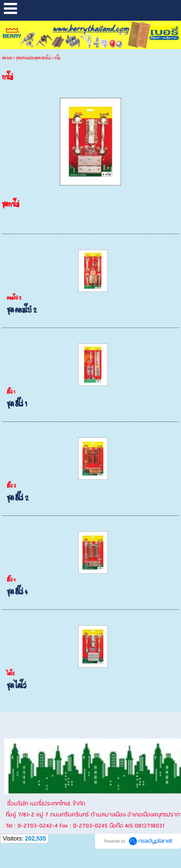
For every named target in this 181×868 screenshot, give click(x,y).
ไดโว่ (11, 674)
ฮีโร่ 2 (11, 486)
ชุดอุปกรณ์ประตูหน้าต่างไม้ (33, 58)
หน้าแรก (7, 58)
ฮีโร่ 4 (11, 580)
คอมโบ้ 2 (14, 298)
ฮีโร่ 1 (11, 392)
